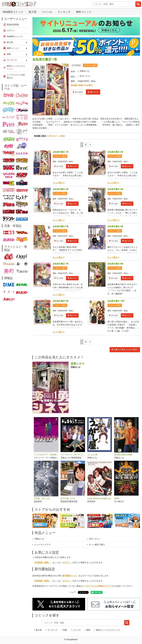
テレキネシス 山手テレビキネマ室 (73, 455)
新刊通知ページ (69, 576)
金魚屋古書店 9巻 (61, 301)
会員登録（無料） (42, 563)
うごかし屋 (92, 455)
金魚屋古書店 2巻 (115, 152)
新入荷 (33, 12)
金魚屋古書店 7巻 (61, 264)
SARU (117, 498)
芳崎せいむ (85, 71)
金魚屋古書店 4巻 (115, 189)
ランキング (64, 12)
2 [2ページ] (86, 145)
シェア (73, 592)
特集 (65, 630)
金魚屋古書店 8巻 (115, 264)
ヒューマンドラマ (42, 545)
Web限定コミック (13, 12)
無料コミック (84, 12)
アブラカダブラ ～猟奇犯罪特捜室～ (46, 455)
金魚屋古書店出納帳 (123, 455)
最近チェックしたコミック (108, 630)
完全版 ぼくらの (42, 498)
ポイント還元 (91, 65)
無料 (88, 630)
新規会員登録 (13, 25)
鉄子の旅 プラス (68, 498)
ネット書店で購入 (97, 545)
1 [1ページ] (82, 145)
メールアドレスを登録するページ (97, 586)
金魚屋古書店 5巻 (61, 226)
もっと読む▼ (59, 183)
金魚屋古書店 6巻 (115, 226)
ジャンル (47, 12)
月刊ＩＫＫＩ (86, 76)
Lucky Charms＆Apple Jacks (99, 498)
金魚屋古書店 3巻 (61, 189)
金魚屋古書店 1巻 (61, 152)
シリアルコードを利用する (16, 76)
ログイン (66, 563)
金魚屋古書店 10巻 (116, 301)
